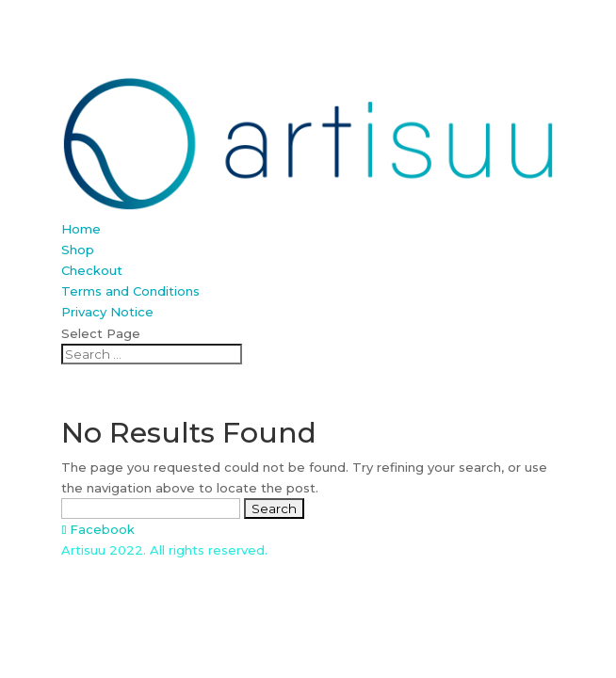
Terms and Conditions (130, 291)
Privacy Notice (107, 312)
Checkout (92, 270)
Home (81, 229)
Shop (78, 250)
